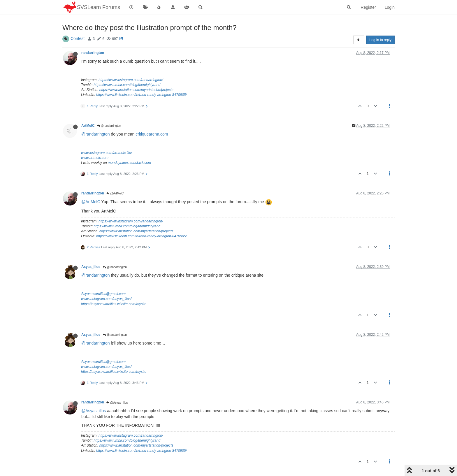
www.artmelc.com (95, 158)
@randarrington (109, 126)
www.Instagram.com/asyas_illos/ (106, 299)
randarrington (93, 53)
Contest (78, 38)
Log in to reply (380, 40)
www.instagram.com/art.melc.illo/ (107, 153)
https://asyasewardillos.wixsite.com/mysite (114, 304)
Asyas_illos (91, 267)
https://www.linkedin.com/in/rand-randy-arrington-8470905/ (142, 95)
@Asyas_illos (117, 403)
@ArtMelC (115, 193)
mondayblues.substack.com (129, 163)
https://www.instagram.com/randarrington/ (131, 80)
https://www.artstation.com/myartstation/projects (136, 90)
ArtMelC (88, 126)
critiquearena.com (152, 134)
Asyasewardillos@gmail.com (103, 294)
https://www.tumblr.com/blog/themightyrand (127, 85)
